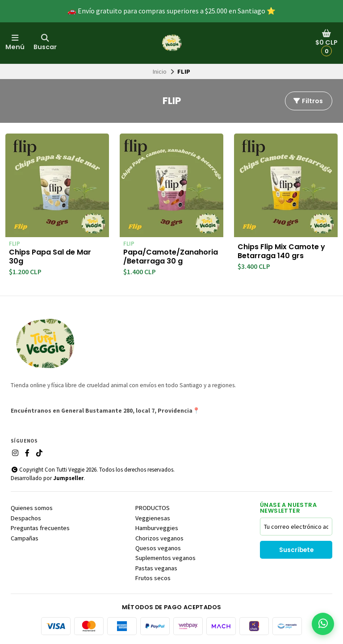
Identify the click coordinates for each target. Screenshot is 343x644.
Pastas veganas (156, 568)
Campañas (25, 538)
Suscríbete (296, 550)
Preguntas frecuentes (40, 528)
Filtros (308, 101)
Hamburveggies (157, 528)
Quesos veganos (158, 548)
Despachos (26, 518)
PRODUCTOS (153, 508)
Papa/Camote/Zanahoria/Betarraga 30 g (171, 257)
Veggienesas (153, 518)
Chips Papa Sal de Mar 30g (50, 257)
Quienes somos (32, 508)
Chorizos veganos (159, 538)
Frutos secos (153, 578)
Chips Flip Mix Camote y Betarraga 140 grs (281, 251)
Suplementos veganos (165, 558)
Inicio (160, 71)
